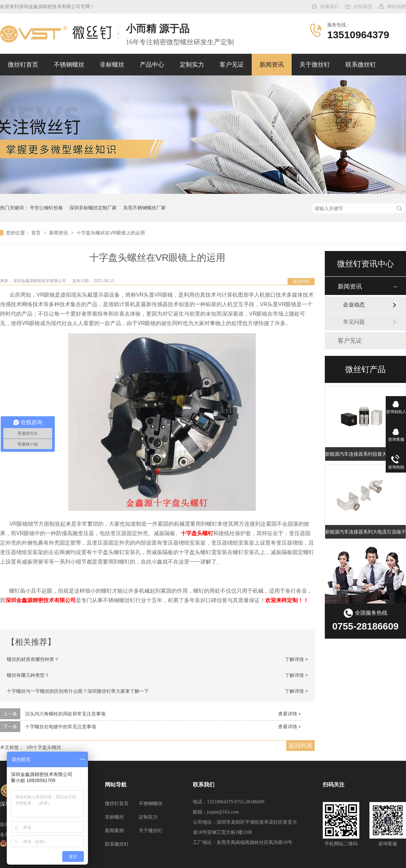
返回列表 (301, 281)
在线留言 (363, 7)
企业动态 (354, 305)
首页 (37, 233)
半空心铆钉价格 (46, 208)
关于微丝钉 (315, 65)
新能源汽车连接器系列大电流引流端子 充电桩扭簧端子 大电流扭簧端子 (365, 532)
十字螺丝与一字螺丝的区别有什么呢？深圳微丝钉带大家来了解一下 (78, 691)
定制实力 (192, 65)
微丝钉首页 (23, 65)
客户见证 (232, 65)
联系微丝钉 (361, 65)
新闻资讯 (272, 65)
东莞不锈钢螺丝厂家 (144, 208)
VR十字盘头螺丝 (44, 747)
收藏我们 (330, 7)
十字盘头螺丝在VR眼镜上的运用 (110, 233)
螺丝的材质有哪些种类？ (33, 659)
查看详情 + (290, 714)
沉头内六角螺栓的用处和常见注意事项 (65, 714)
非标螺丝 (112, 65)
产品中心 (152, 65)
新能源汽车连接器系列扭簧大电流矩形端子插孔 (365, 454)
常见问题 (354, 322)
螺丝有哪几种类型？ (28, 675)
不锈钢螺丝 (69, 65)
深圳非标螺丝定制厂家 (93, 208)
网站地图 (397, 7)
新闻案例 (114, 831)
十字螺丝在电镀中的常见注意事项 (61, 727)
